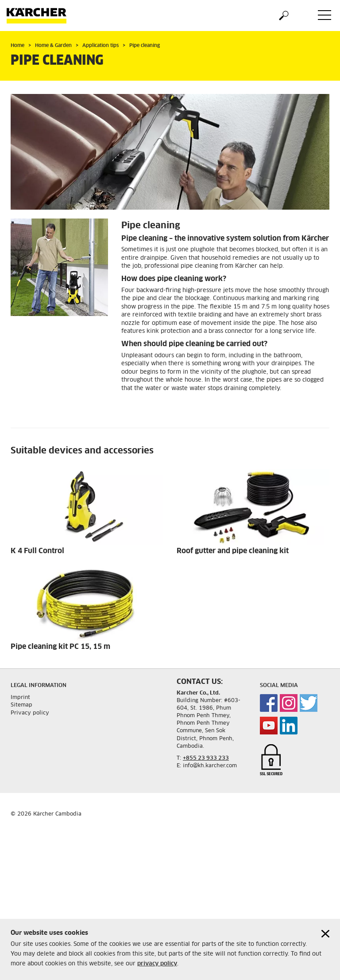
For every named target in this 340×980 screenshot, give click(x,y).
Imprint (20, 698)
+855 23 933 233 (206, 758)
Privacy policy (30, 713)
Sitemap (21, 705)
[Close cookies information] (325, 935)
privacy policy (157, 966)
